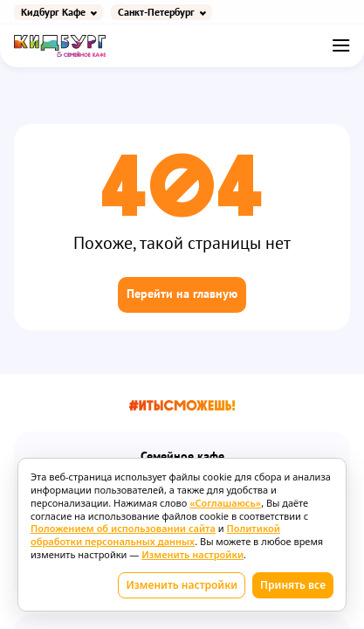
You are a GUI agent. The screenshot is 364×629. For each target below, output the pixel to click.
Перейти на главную (182, 294)
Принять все (293, 585)
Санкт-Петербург (156, 12)
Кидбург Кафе (53, 12)
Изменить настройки (182, 585)
